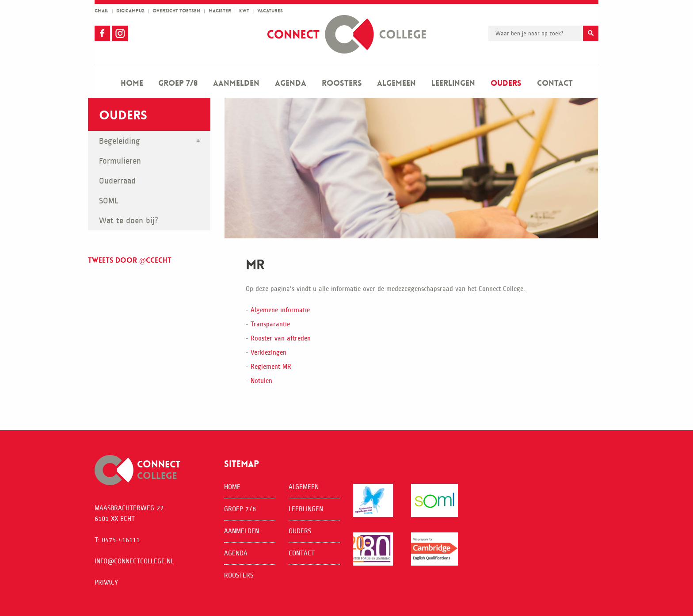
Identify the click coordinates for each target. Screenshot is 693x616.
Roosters (342, 83)
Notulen (261, 381)
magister (220, 11)
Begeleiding (120, 141)
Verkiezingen (268, 352)
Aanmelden (236, 83)
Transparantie (270, 324)
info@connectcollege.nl (134, 561)
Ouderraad (117, 181)
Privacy (106, 582)
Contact (555, 83)
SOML (109, 201)
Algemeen (396, 83)
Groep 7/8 (178, 83)
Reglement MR (271, 366)
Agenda (291, 83)
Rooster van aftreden (281, 338)
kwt (244, 11)
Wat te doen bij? (129, 220)
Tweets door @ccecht (130, 260)
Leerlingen (453, 83)
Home (132, 83)
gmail (101, 11)
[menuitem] (132, 82)
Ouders (506, 83)
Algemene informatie (280, 310)
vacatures (270, 11)
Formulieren (120, 161)
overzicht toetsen (176, 11)
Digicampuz (130, 11)
